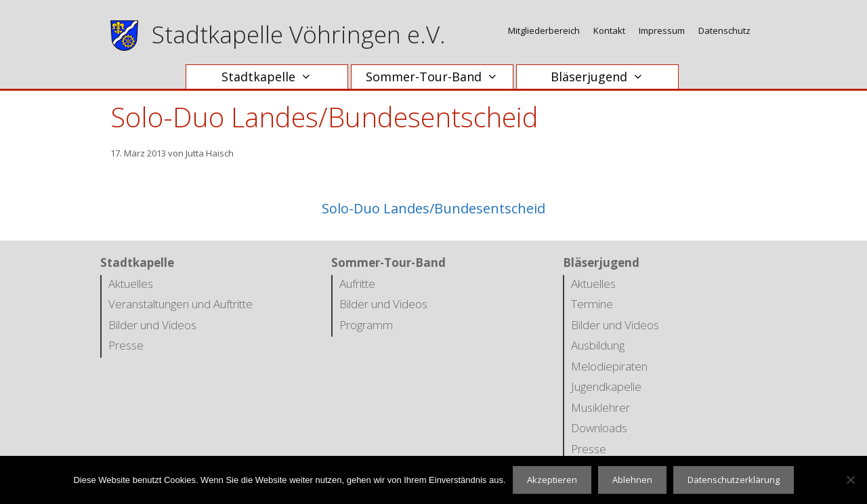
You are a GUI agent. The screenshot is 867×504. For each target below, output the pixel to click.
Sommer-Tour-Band (439, 77)
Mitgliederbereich (544, 30)
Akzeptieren (552, 480)
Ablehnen (632, 480)
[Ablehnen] (850, 480)
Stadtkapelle (273, 77)
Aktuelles (131, 283)
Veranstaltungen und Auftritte (181, 304)
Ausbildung (598, 345)
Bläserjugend (604, 77)
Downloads (599, 428)
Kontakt (609, 30)
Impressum (662, 30)
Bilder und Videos (152, 325)
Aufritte (357, 283)
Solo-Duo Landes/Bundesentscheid (433, 208)
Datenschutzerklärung (734, 480)
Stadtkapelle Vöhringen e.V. (299, 34)
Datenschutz (724, 30)
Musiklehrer (600, 407)
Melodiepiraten (609, 366)
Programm (366, 325)
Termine (592, 304)
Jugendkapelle (606, 386)
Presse (126, 345)
